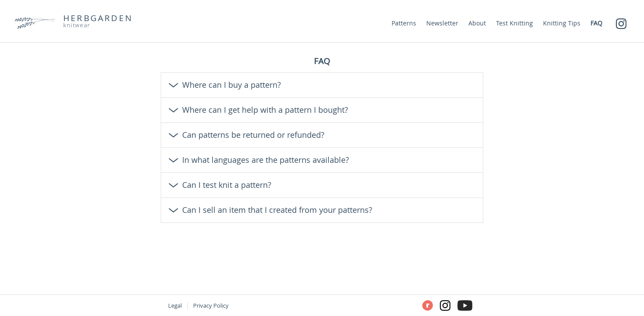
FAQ (596, 23)
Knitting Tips (562, 23)
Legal (175, 306)
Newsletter (442, 23)
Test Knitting (514, 23)
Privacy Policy (211, 306)
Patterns (404, 23)
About (477, 23)
